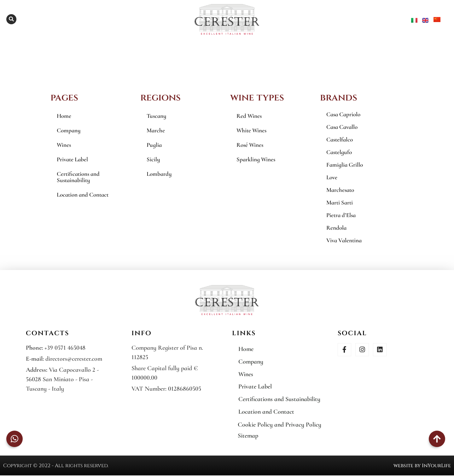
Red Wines (249, 116)
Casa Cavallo (342, 127)
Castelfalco (340, 139)
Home (64, 116)
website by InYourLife (422, 466)
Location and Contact (83, 195)
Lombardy (159, 174)
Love (332, 177)
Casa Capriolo (343, 114)
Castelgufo (339, 152)
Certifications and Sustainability (78, 177)
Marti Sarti (340, 202)
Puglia (154, 145)
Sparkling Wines (256, 159)
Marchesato (340, 190)
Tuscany (156, 116)
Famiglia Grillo (345, 165)
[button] (11, 19)
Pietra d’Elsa (341, 215)
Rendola (336, 228)
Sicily (153, 159)
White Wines (251, 130)
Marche (156, 130)
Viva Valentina (344, 240)
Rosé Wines (250, 145)
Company (69, 130)
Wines (64, 145)
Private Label (72, 159)
